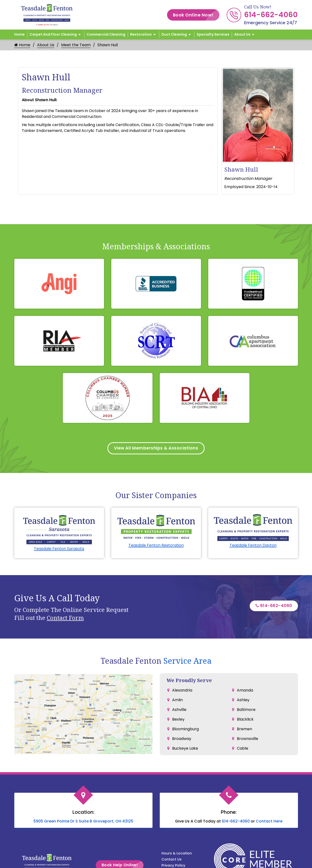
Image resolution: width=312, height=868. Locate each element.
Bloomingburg (185, 730)
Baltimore (246, 710)
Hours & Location (177, 854)
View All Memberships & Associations (156, 449)
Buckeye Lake (185, 749)
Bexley (178, 720)
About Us (242, 34)
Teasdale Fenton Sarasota (59, 549)
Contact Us (172, 860)
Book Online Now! (196, 15)
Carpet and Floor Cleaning (53, 34)
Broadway (182, 739)
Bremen (244, 730)
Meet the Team (76, 45)
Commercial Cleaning (106, 34)
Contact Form (65, 618)
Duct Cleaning (174, 34)
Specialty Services (213, 34)
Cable (243, 749)
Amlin (177, 701)
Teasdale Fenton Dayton (253, 546)
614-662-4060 (271, 15)
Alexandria (182, 691)
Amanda (245, 691)
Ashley (243, 701)
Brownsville (248, 739)
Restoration (141, 34)
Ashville (179, 710)
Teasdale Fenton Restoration (156, 546)
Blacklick (245, 720)
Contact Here (269, 822)
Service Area (187, 661)
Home (20, 34)
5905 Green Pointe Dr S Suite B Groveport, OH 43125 (83, 822)
